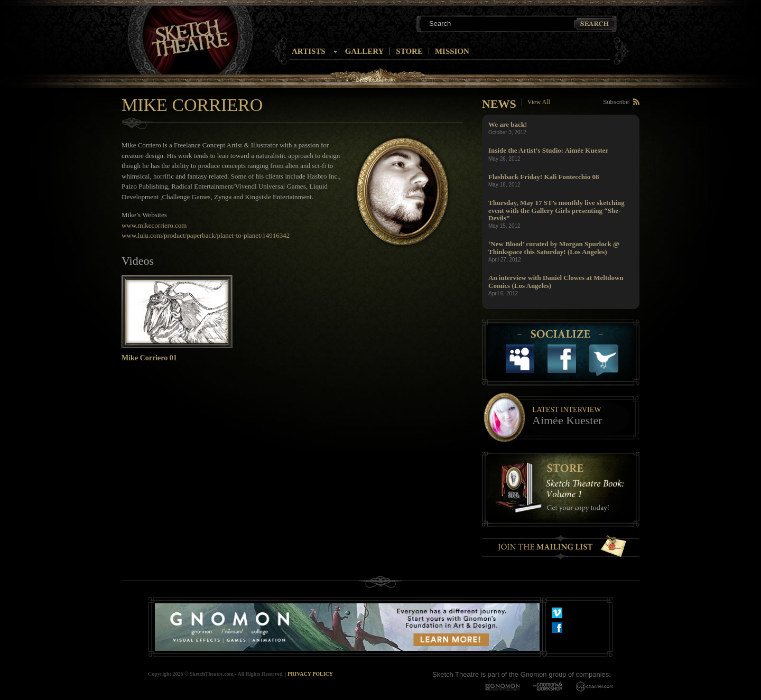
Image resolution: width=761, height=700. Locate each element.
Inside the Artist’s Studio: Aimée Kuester (548, 150)
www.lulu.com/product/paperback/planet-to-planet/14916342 (206, 235)
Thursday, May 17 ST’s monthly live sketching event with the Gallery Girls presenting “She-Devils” (556, 210)
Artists (309, 51)
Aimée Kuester (567, 420)
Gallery (365, 51)
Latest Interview (567, 410)
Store (409, 51)
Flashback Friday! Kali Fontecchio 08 (544, 177)
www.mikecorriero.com (154, 225)
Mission (452, 51)
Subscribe (616, 102)
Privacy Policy (310, 674)
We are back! (508, 124)
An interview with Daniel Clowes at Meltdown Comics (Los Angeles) (556, 281)
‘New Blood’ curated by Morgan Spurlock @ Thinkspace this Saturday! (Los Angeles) (554, 248)
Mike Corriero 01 (149, 358)
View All (539, 102)
